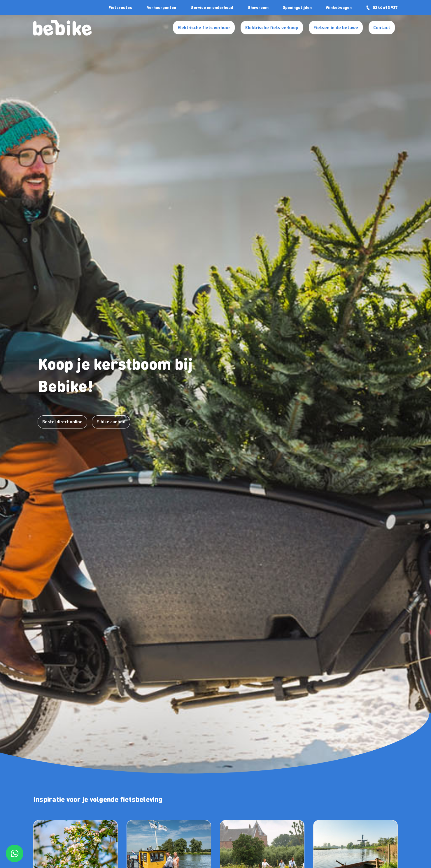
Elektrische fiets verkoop (272, 27)
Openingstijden (297, 7)
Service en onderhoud (212, 7)
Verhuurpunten (162, 7)
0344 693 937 (382, 7)
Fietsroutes (120, 7)
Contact (382, 27)
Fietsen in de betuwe (336, 27)
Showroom (258, 7)
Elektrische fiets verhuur (204, 27)
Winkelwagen (339, 7)
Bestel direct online (62, 422)
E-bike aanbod (111, 422)
